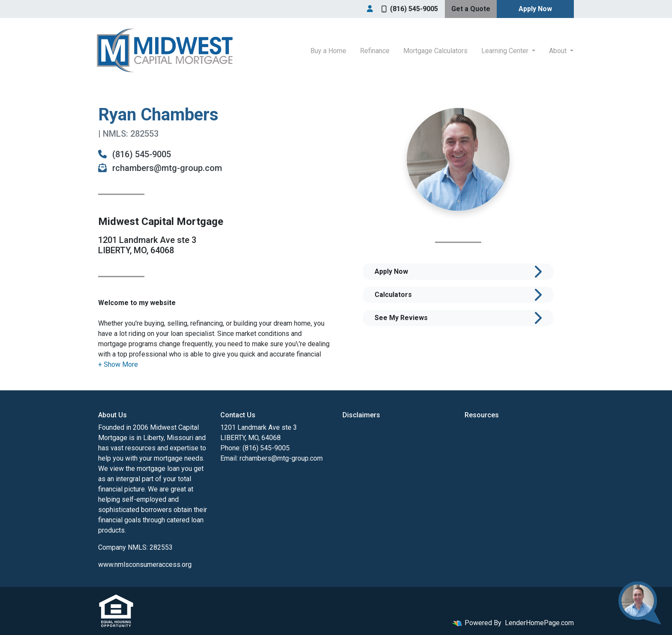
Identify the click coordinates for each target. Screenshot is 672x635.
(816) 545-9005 (410, 9)
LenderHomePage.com (539, 623)
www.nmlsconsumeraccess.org (145, 565)
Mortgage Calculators (435, 51)
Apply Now (535, 9)
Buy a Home (328, 51)
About (559, 51)
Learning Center (506, 51)
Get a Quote (471, 9)
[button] (118, 364)
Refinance (375, 51)
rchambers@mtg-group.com (160, 168)
